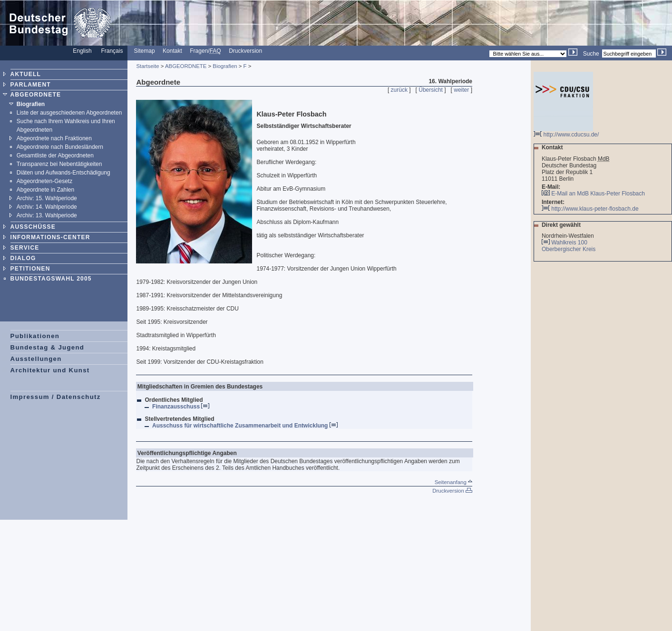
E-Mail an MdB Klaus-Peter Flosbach (598, 194)
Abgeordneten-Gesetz (44, 181)
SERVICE (25, 248)
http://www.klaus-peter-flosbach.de (590, 209)
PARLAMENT (31, 85)
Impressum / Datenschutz (56, 397)
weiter (461, 90)
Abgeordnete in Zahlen (45, 190)
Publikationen (35, 336)
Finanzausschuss (181, 407)
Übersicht (431, 90)
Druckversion (245, 51)
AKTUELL (26, 74)
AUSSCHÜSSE (33, 227)
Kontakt (172, 51)
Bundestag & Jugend (48, 347)
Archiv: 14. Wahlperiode (47, 207)
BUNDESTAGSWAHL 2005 (51, 279)
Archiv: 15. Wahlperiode (47, 198)
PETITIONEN (30, 269)
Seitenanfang (453, 482)
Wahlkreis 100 (569, 243)
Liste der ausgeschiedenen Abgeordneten (69, 113)
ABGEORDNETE (36, 95)
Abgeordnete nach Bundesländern (60, 147)
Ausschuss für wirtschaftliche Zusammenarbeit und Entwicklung (245, 426)
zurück (399, 90)
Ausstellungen (36, 359)
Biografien (31, 104)
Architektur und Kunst (50, 370)
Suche (591, 54)
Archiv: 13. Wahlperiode (47, 215)
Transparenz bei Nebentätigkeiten (59, 164)
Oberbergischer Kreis (570, 249)
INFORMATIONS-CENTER (50, 237)
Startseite (147, 66)
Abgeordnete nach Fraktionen (54, 138)
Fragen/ (205, 51)
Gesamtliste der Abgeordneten (55, 155)
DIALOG (23, 258)
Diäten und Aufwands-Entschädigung (63, 173)
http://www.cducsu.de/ (566, 132)
